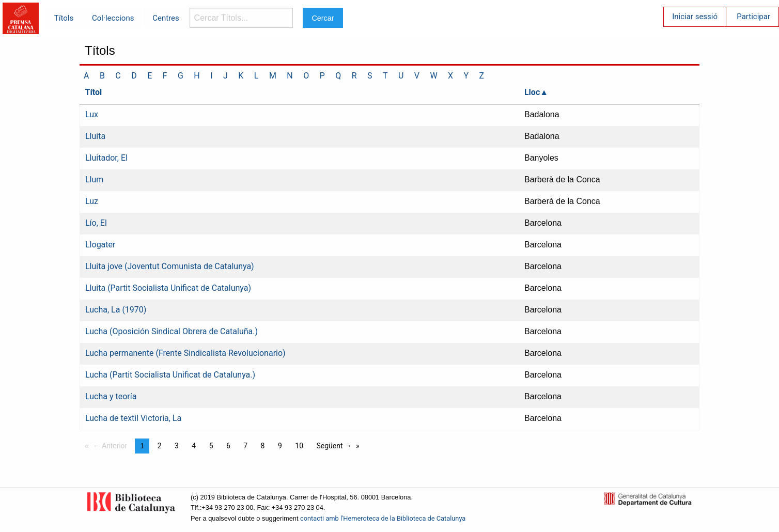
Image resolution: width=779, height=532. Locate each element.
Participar (753, 17)
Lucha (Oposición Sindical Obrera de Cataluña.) (172, 331)
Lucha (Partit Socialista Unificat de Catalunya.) (170, 375)
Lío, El (96, 223)
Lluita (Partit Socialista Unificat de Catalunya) (168, 288)
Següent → (334, 446)
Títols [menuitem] (64, 18)
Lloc (532, 92)
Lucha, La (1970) (116, 310)
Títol (94, 92)
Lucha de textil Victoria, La (133, 418)
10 (299, 446)
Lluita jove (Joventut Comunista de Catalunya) (170, 266)
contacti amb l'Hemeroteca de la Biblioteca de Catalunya (383, 518)
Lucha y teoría (111, 396)
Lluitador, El (106, 158)
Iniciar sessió (695, 17)
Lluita (95, 136)
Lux (92, 114)
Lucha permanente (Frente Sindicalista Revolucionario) (185, 353)
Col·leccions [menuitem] (113, 18)
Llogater (100, 245)
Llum (94, 179)
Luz (92, 201)
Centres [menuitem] (166, 18)
